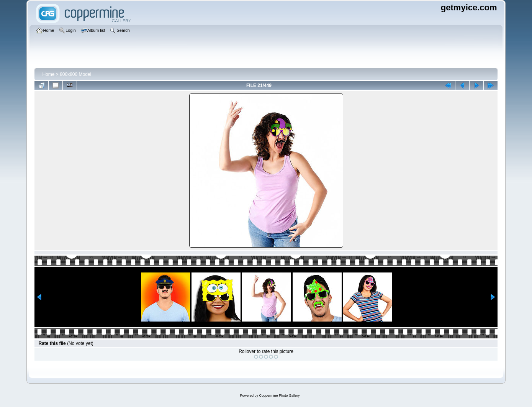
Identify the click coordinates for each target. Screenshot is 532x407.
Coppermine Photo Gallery (279, 396)
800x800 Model (75, 74)
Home (48, 74)
